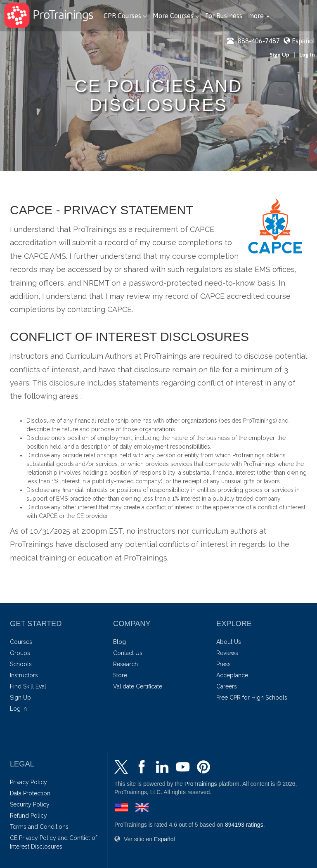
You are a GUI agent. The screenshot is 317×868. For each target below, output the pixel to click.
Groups (20, 653)
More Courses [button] (176, 16)
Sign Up (279, 55)
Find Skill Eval (28, 686)
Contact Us (128, 653)
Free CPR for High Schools (252, 698)
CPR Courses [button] (125, 16)
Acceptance (232, 675)
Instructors (24, 675)
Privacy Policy (28, 782)
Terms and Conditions (39, 827)
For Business (224, 16)
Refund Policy (28, 816)
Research (125, 664)
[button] (259, 16)
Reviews (227, 653)
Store (120, 675)
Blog (119, 642)
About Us (229, 642)
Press (224, 664)
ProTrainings (201, 784)
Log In (307, 55)
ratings (244, 825)
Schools (21, 664)
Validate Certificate (138, 686)
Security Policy (30, 804)
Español (303, 41)
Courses (21, 642)
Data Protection (30, 793)
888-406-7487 (253, 41)
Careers (227, 686)
